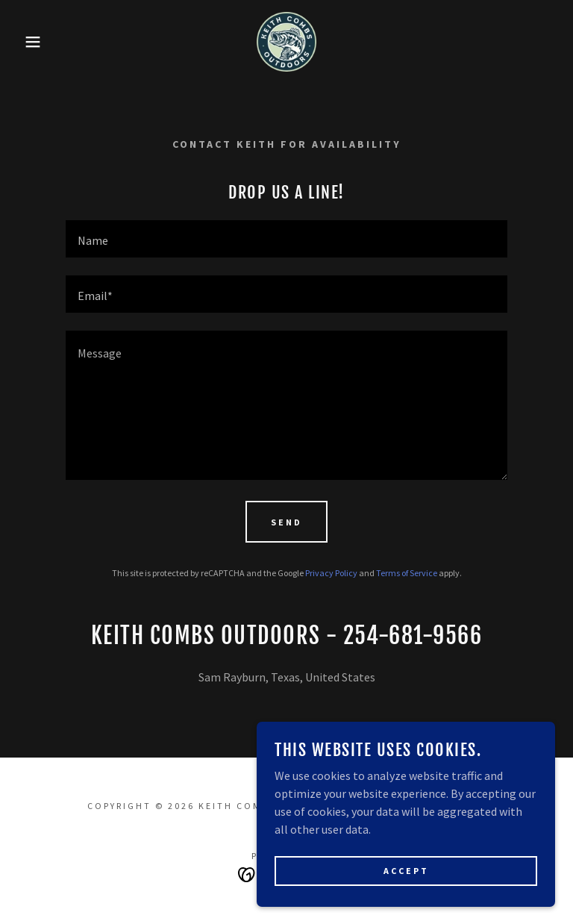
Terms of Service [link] (407, 573)
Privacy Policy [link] (331, 573)
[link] (286, 42)
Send (286, 522)
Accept (406, 871)
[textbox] (286, 239)
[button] (29, 42)
